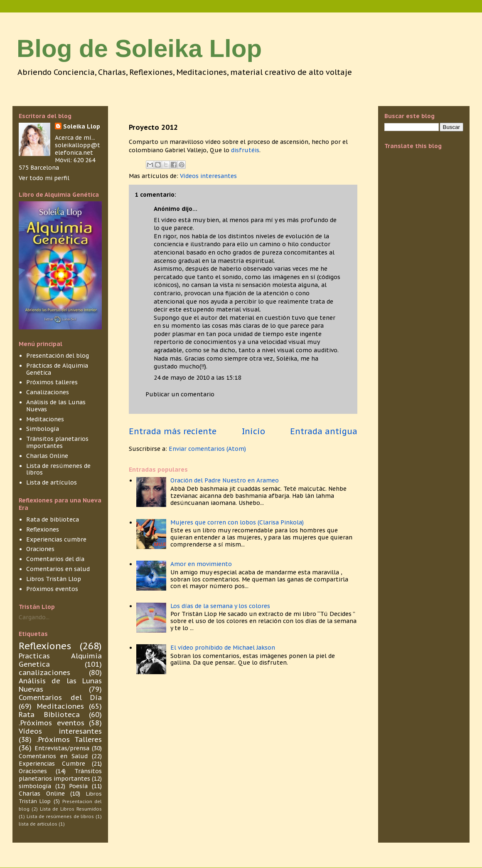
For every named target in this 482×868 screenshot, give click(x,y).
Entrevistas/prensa (62, 748)
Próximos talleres (52, 382)
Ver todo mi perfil (44, 178)
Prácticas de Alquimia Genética (57, 369)
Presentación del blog (58, 356)
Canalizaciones (48, 392)
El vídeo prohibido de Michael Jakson (223, 648)
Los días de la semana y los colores (220, 606)
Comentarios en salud (58, 569)
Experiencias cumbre (56, 539)
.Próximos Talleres (69, 739)
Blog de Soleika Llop (139, 48)
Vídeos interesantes (208, 176)
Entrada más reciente (173, 431)
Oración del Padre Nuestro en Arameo (225, 480)
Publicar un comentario (180, 394)
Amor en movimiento (201, 564)
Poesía (78, 786)
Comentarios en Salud (53, 756)
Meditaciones (45, 419)
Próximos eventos (52, 589)
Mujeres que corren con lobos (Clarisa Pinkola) (237, 522)
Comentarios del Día (60, 697)
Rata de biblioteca (53, 519)
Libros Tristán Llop (54, 579)
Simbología (43, 429)
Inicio (253, 431)
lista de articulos (38, 824)
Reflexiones (43, 529)
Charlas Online (47, 456)
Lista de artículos (52, 482)
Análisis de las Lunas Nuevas (56, 406)
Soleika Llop (82, 126)
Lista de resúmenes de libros (58, 469)
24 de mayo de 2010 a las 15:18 (197, 378)
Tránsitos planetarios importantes (57, 442)
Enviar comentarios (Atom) (207, 449)
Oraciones (40, 549)
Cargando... (34, 617)
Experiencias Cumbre (52, 764)
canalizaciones (44, 673)
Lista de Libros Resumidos (71, 809)
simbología (35, 786)
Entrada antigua (324, 431)
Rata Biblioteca (49, 715)
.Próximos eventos (52, 723)
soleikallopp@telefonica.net (77, 149)
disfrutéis (245, 150)
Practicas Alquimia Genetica (60, 660)
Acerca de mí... (75, 138)
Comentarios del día (55, 559)
